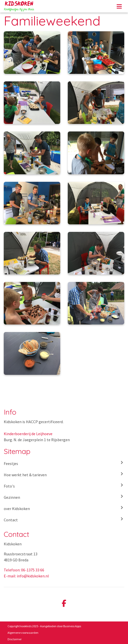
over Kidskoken (64, 508)
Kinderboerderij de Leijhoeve (28, 434)
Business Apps (72, 626)
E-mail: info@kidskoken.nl (26, 576)
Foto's (64, 486)
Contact (64, 520)
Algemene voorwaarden (23, 633)
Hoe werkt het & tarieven (64, 474)
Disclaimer (15, 639)
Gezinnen (64, 497)
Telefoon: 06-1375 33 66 (24, 570)
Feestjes (64, 463)
